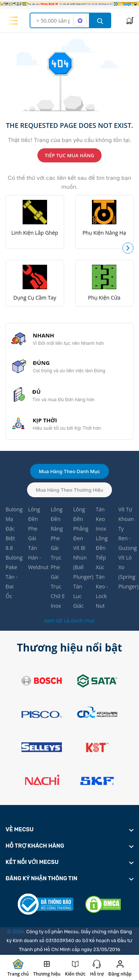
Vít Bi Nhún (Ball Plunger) (81, 562)
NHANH (43, 335)
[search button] (100, 20)
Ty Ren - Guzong (126, 538)
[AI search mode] (80, 20)
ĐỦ (36, 392)
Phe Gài (33, 533)
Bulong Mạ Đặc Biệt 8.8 (13, 529)
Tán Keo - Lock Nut (102, 591)
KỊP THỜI (45, 420)
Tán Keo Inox (101, 519)
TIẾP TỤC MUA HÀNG (70, 155)
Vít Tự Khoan (126, 514)
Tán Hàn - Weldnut (36, 557)
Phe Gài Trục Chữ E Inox (58, 586)
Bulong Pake (13, 562)
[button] (128, 248)
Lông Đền (34, 514)
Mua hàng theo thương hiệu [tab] (70, 490)
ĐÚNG (42, 363)
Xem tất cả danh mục (69, 621)
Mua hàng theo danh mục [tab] (69, 471)
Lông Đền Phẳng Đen (81, 524)
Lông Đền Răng (57, 519)
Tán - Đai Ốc (11, 586)
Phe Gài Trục (56, 548)
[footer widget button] (69, 829)
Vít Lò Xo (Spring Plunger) (126, 572)
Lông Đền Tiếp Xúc (102, 553)
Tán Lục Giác (78, 596)
